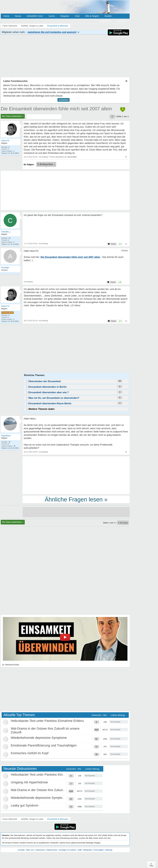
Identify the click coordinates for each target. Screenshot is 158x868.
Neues (18, 16)
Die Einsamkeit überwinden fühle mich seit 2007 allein (56, 109)
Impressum (40, 850)
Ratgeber (65, 16)
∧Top (151, 865)
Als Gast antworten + (13, 116)
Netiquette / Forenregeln (93, 850)
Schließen (64, 100)
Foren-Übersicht (10, 819)
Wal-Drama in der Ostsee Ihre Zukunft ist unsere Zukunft (51, 790)
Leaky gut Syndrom (25, 805)
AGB (80, 850)
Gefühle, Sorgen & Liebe (32, 819)
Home (6, 16)
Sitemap (109, 850)
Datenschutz (52, 850)
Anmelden (122, 21)
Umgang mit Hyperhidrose (29, 782)
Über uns (30, 850)
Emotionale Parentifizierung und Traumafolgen (44, 745)
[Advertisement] (76, 475)
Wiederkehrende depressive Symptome (39, 738)
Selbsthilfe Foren (35, 16)
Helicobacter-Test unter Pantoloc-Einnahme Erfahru (47, 721)
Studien (108, 16)
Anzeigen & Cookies (67, 850)
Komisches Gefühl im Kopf (30, 753)
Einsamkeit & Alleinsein (58, 819)
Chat (77, 16)
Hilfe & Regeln (92, 16)
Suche (52, 16)
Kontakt (21, 850)
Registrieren (106, 21)
